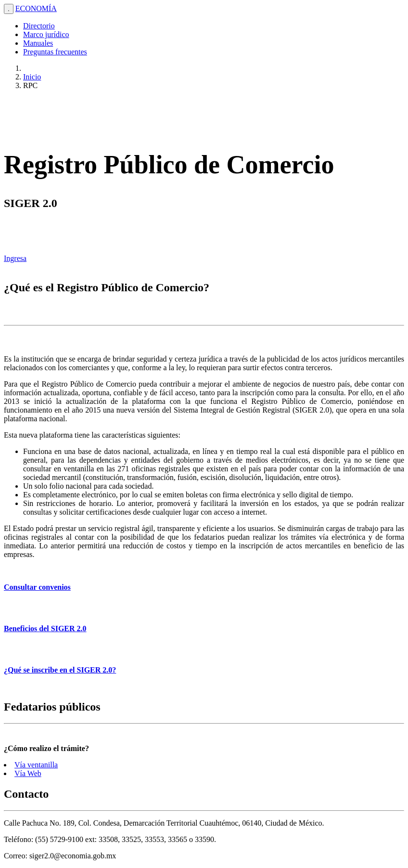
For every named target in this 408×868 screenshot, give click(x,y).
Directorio (39, 26)
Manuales (38, 43)
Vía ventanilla (36, 765)
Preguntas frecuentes (55, 52)
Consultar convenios (37, 587)
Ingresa (15, 258)
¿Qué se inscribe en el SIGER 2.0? (60, 670)
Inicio (32, 77)
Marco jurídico (46, 34)
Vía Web (28, 773)
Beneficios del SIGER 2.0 (45, 628)
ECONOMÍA (36, 8)
